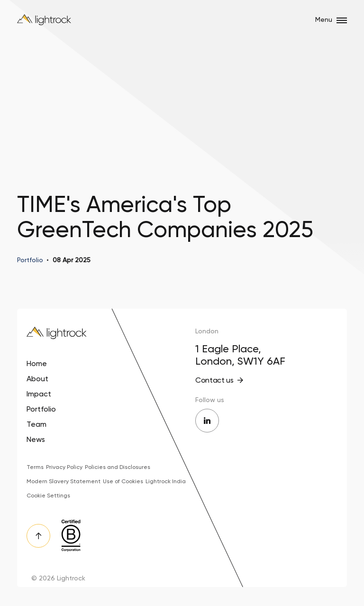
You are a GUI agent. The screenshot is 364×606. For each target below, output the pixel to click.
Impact (39, 394)
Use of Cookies (123, 481)
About (37, 379)
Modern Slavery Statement (64, 481)
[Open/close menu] (342, 20)
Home (37, 363)
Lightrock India (166, 481)
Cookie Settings (48, 496)
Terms (35, 467)
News (36, 439)
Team (36, 424)
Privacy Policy (64, 467)
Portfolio (41, 409)
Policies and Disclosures (118, 467)
